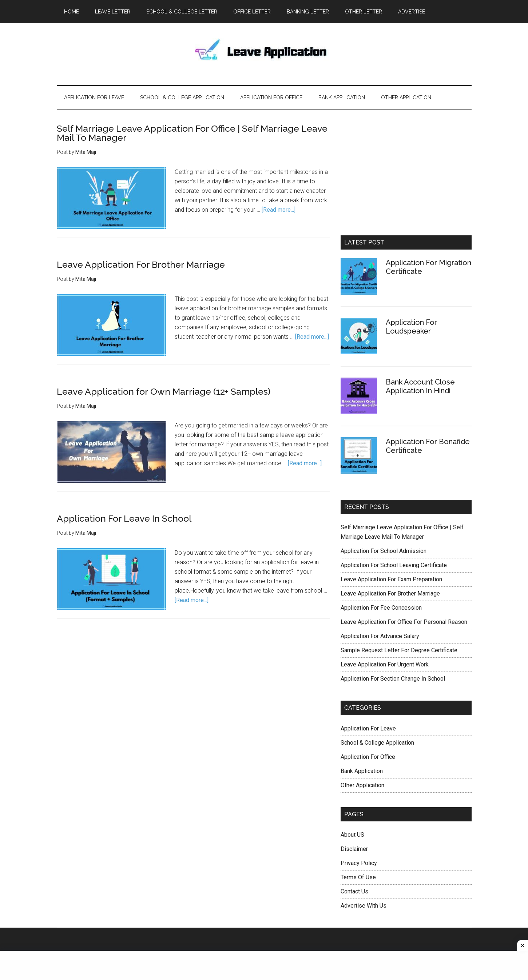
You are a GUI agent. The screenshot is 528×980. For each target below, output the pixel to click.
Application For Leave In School (124, 518)
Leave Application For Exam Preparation (391, 579)
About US (352, 835)
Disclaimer (354, 849)
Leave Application (264, 54)
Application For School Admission (384, 551)
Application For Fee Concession (381, 608)
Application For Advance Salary (380, 636)
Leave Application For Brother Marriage (141, 264)
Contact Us (354, 891)
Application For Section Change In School (393, 679)
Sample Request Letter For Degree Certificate (399, 650)
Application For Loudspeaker (411, 327)
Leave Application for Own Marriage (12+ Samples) (164, 391)
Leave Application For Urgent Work (385, 664)
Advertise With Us (364, 906)
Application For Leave (368, 728)
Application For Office (368, 757)
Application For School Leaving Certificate (394, 565)
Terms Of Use (358, 877)
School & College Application (377, 743)
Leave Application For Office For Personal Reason (404, 622)
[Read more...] (279, 210)
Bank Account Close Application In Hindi (420, 386)
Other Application (362, 785)
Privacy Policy (359, 863)
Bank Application (362, 771)
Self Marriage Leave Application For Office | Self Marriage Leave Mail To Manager (192, 133)
